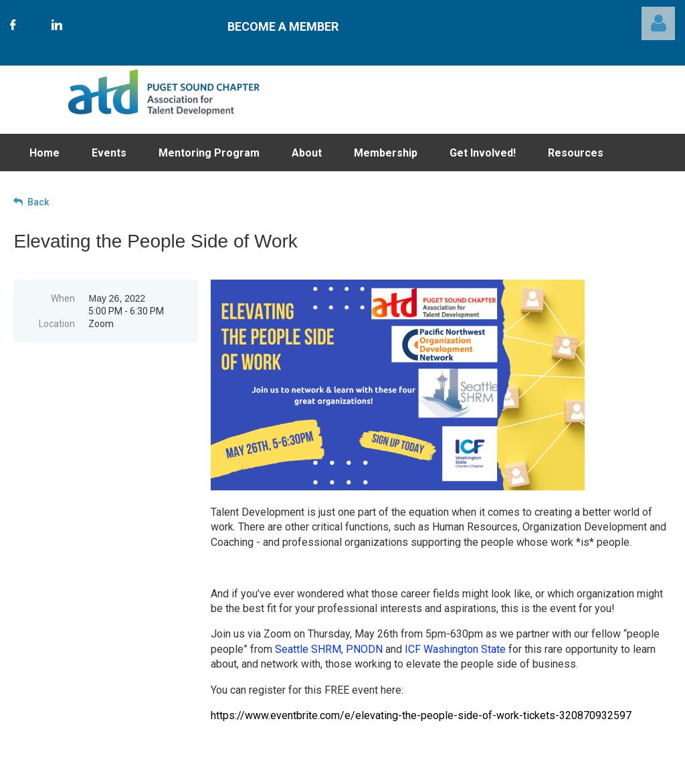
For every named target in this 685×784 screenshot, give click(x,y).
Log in (658, 23)
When (63, 298)
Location (57, 324)
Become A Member (283, 26)
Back (38, 202)
